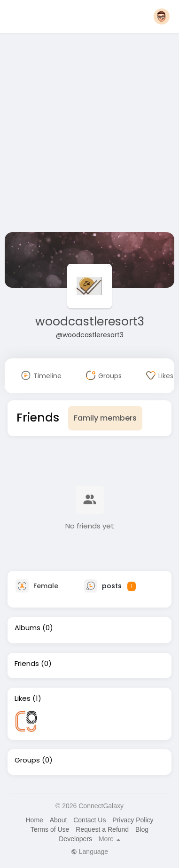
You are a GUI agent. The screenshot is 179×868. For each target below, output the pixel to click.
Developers (75, 839)
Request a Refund (102, 829)
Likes (23, 698)
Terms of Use (50, 829)
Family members (105, 418)
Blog (142, 829)
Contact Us (89, 820)
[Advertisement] (88, 134)
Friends (27, 664)
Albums (27, 628)
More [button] (109, 839)
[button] (162, 16)
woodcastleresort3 (90, 321)
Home (34, 820)
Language (89, 852)
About (58, 820)
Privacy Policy (133, 820)
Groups (27, 760)
